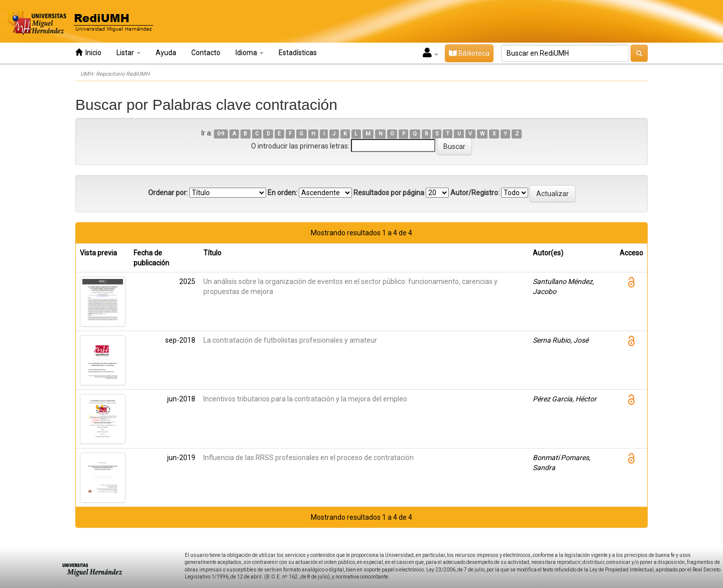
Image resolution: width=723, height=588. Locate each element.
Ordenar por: (168, 193)
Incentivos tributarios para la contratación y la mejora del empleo (305, 399)
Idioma (250, 53)
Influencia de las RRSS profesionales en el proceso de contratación (309, 458)
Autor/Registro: (475, 193)
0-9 (221, 134)
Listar (129, 53)
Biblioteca (469, 53)
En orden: (282, 193)
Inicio (88, 52)
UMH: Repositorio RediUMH (115, 74)
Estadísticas (298, 53)
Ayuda (166, 53)
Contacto (206, 53)
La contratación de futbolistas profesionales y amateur (290, 340)
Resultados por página (389, 193)
